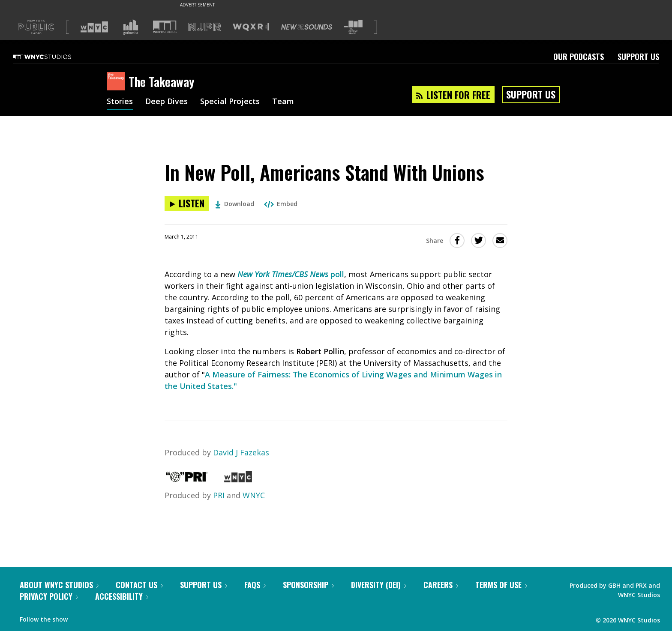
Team (283, 102)
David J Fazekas (241, 452)
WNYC (254, 495)
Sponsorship (308, 585)
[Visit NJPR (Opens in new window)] (205, 27)
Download (235, 204)
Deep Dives (166, 102)
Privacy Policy (49, 596)
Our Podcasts (579, 57)
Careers (441, 585)
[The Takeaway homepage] (118, 82)
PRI (219, 495)
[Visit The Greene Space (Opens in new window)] (353, 27)
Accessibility (122, 596)
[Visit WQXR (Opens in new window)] (251, 27)
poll (291, 274)
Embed (281, 204)
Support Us (638, 57)
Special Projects (230, 102)
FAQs (255, 585)
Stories (120, 102)
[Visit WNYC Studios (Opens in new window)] (165, 27)
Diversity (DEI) (379, 585)
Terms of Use (501, 585)
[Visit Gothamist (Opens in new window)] (131, 27)
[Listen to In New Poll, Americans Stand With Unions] (187, 204)
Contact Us (139, 585)
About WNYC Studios (59, 585)
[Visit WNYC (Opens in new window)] (94, 27)
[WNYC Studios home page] (53, 57)
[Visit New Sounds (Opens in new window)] (307, 27)
